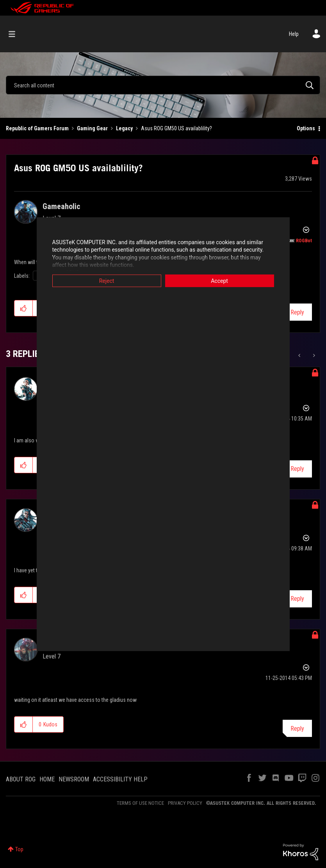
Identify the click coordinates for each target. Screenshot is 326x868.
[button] (24, 308)
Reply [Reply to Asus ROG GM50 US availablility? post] (297, 312)
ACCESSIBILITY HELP (120, 779)
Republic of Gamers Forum (37, 128)
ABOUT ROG (21, 779)
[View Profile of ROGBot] (304, 241)
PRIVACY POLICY (185, 803)
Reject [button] (107, 280)
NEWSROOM (74, 779)
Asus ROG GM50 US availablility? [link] (176, 128)
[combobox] (163, 85)
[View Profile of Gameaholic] (61, 206)
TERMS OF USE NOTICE (140, 803)
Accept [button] (219, 280)
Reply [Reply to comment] (297, 469)
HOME (47, 779)
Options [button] (306, 128)
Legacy (124, 128)
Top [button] (19, 849)
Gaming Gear (92, 128)
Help (294, 34)
